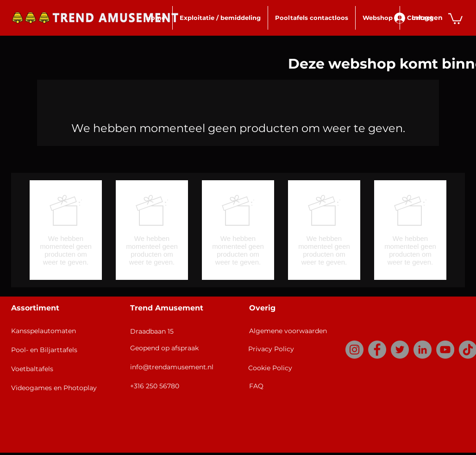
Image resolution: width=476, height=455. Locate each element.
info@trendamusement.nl (172, 367)
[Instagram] (354, 350)
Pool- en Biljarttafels (44, 350)
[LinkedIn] (423, 350)
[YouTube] (445, 350)
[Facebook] (377, 350)
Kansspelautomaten (44, 331)
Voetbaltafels (32, 369)
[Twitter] (400, 350)
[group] (238, 230)
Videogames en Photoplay (54, 388)
